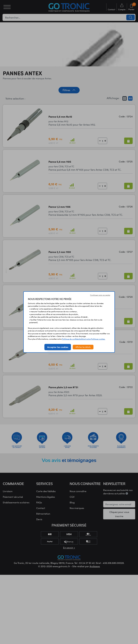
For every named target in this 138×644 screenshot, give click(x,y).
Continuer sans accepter (100, 295)
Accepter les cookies (58, 347)
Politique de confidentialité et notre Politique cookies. (84, 339)
